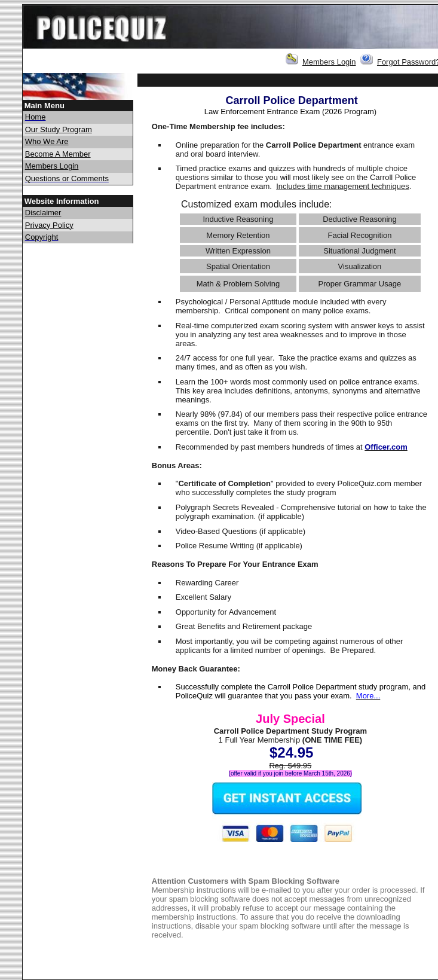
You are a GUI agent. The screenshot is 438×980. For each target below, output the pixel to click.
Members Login (329, 62)
